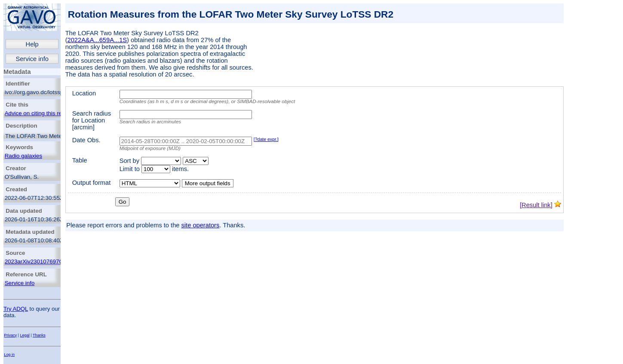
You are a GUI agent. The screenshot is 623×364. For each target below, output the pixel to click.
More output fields (208, 183)
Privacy (10, 335)
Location (84, 93)
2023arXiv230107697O (34, 262)
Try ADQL (16, 309)
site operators (201, 225)
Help (32, 44)
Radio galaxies (23, 156)
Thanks (39, 335)
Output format (92, 183)
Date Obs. (86, 140)
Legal (25, 335)
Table (80, 160)
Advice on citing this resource (42, 113)
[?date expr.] (266, 139)
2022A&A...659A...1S (97, 40)
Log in (9, 355)
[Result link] (536, 205)
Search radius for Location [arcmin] (92, 120)
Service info (32, 59)
